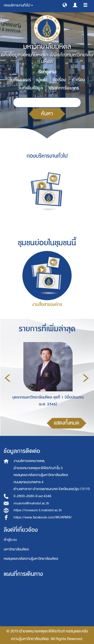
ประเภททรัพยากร (64, 88)
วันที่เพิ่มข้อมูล (31, 88)
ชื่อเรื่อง (59, 80)
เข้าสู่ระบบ (10, 540)
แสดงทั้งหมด (67, 423)
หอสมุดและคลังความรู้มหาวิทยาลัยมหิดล (31, 559)
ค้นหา (47, 114)
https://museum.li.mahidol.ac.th (38, 510)
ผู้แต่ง (42, 80)
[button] (65, 5)
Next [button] (86, 378)
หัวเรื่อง (78, 80)
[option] (47, 377)
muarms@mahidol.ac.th (31, 503)
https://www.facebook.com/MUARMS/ (43, 517)
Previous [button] (8, 378)
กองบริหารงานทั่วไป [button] (18, 5)
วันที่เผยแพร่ (20, 80)
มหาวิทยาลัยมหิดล (16, 549)
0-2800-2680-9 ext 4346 (32, 496)
